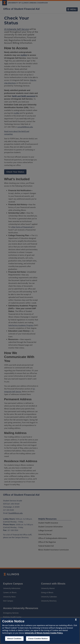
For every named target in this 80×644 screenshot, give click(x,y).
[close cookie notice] (76, 620)
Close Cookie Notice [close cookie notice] (38, 639)
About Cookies (14, 639)
